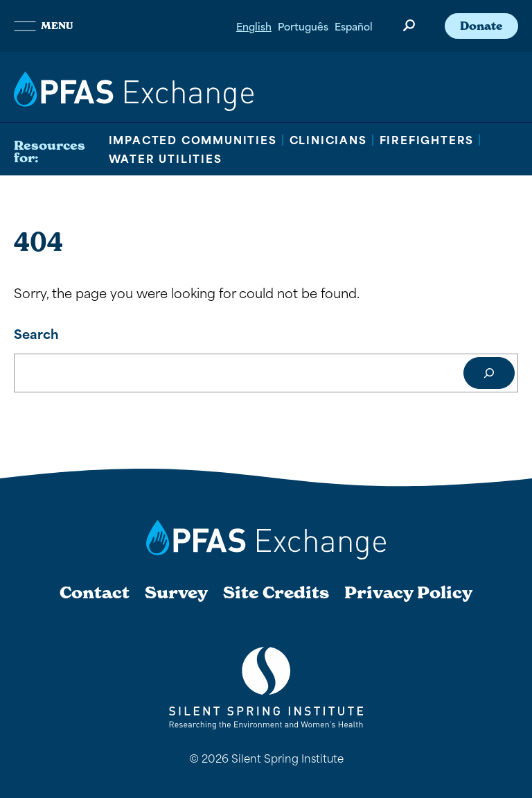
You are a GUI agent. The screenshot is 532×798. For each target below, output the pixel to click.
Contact (95, 593)
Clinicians (328, 139)
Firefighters (427, 139)
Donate (481, 26)
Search (36, 333)
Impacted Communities (193, 139)
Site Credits (276, 593)
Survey (176, 593)
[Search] (489, 373)
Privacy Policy (408, 593)
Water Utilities (166, 158)
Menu (43, 26)
